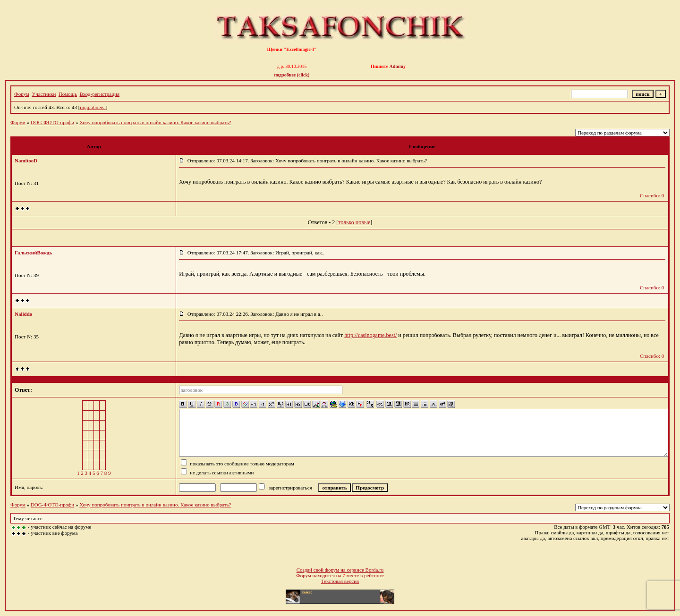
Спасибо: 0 (652, 195)
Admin (396, 66)
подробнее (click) (292, 75)
